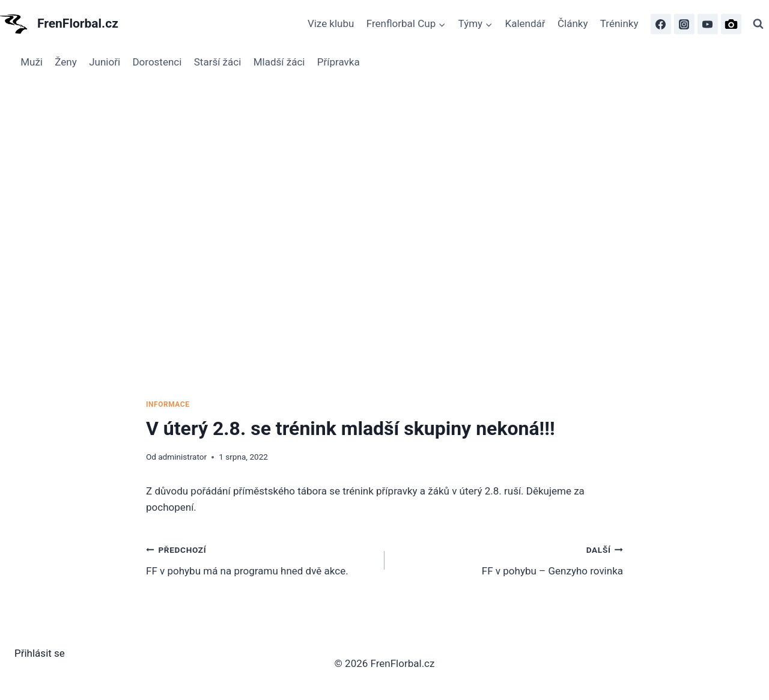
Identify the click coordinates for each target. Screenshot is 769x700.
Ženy (65, 62)
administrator (182, 457)
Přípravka (339, 62)
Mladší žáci (279, 62)
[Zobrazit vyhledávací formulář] (758, 24)
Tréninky (619, 23)
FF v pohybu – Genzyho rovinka (509, 559)
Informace (168, 404)
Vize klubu (331, 23)
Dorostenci (157, 62)
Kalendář (525, 23)
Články (573, 23)
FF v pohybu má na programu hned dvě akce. (260, 559)
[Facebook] (661, 24)
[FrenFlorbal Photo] (731, 24)
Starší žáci (218, 62)
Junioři (105, 62)
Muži (32, 62)
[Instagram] (684, 24)
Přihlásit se (40, 653)
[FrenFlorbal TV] (708, 24)
